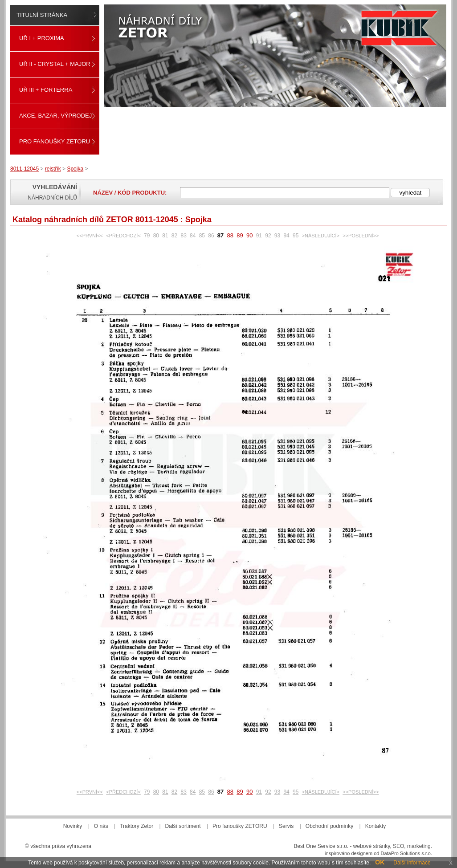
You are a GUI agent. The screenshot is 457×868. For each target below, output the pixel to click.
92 (268, 236)
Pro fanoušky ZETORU (55, 141)
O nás (101, 826)
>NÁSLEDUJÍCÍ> (321, 236)
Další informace (412, 863)
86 (211, 236)
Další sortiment (183, 826)
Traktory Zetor (137, 826)
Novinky (73, 826)
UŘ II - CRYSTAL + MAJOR (55, 64)
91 (259, 236)
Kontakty (376, 826)
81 (165, 236)
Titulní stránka (42, 15)
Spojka (75, 169)
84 (193, 236)
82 (174, 236)
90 (249, 235)
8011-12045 (24, 169)
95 (296, 236)
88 (230, 235)
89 (240, 235)
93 (277, 236)
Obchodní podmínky (329, 826)
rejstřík (53, 169)
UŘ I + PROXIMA (42, 38)
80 (156, 236)
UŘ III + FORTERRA (46, 90)
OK (380, 862)
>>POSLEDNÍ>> (361, 236)
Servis (286, 826)
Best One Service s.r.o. (321, 846)
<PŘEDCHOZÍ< (123, 236)
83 (183, 236)
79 (147, 236)
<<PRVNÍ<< (90, 236)
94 (286, 236)
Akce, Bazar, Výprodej (55, 116)
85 (202, 236)
